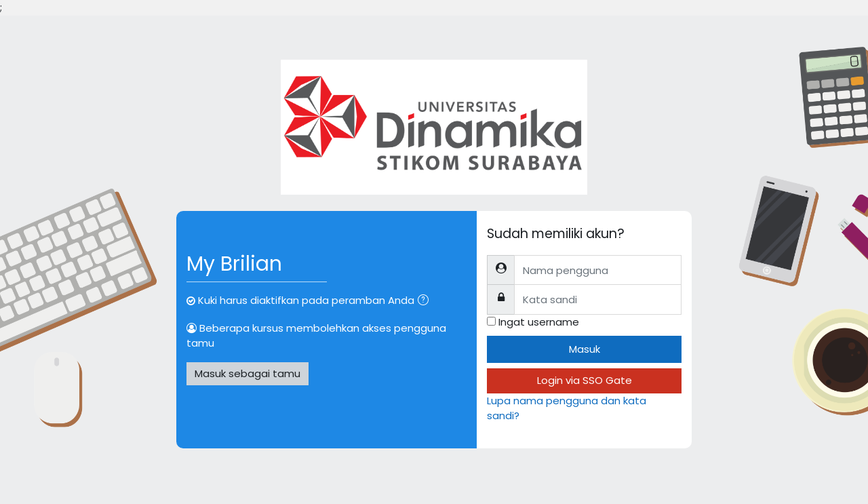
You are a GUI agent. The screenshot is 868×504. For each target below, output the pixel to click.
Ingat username (539, 322)
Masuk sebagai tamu (248, 373)
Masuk (585, 349)
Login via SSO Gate (585, 380)
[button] (426, 302)
